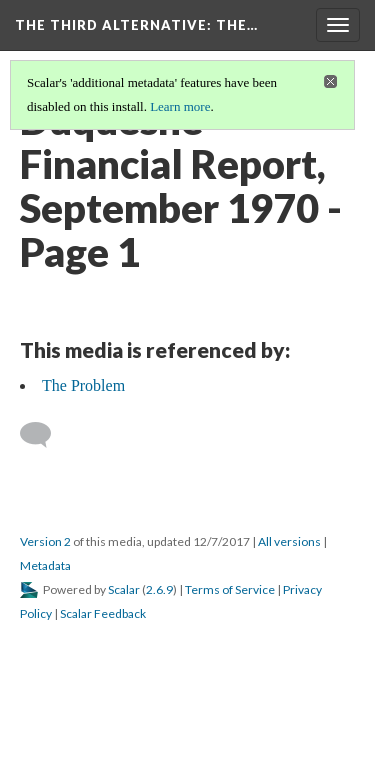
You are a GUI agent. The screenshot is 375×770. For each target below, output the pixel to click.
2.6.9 (159, 589)
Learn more (180, 106)
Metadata (45, 565)
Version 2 (45, 541)
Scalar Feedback (103, 613)
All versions (289, 541)
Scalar (124, 589)
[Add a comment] (44, 435)
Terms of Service (230, 589)
